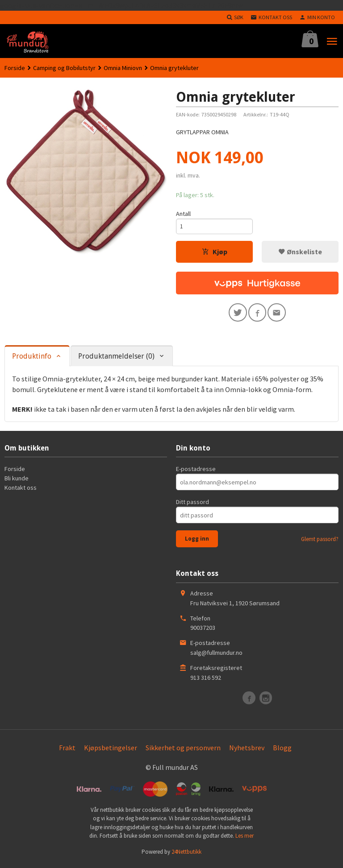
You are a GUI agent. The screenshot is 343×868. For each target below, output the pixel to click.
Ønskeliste (300, 253)
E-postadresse (196, 472)
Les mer (245, 839)
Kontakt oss (21, 491)
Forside (15, 68)
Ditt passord (192, 505)
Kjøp (215, 253)
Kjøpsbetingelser (111, 750)
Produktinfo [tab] (32, 359)
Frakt (67, 750)
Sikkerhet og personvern (183, 750)
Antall (183, 214)
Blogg (282, 750)
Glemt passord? (320, 542)
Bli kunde (17, 481)
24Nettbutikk (186, 854)
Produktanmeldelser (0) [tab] (116, 359)
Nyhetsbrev (247, 750)
